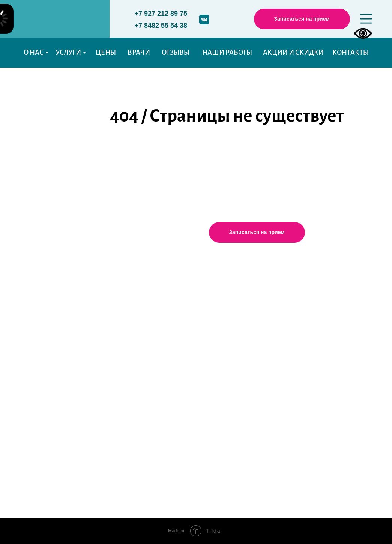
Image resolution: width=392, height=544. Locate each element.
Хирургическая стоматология (118, 338)
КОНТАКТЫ (351, 53)
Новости (32, 416)
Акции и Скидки (43, 382)
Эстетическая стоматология (115, 374)
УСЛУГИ (68, 53)
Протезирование (101, 314)
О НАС (34, 53)
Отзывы (31, 322)
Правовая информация (312, 352)
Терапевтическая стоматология (120, 289)
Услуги (92, 271)
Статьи (29, 346)
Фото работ (37, 334)
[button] (302, 19)
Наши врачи (38, 309)
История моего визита (52, 428)
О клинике (35, 284)
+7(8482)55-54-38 (199, 323)
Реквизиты (293, 364)
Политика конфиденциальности (325, 302)
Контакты (34, 394)
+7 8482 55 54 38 (161, 26)
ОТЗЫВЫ (176, 53)
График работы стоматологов (321, 289)
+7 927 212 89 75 (161, 14)
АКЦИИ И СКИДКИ (293, 53)
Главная (31, 272)
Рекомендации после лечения (122, 407)
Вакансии (34, 370)
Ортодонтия (95, 352)
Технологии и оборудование (121, 395)
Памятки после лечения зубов (322, 314)
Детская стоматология (108, 301)
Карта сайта (37, 405)
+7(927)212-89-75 (199, 334)
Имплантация (97, 326)
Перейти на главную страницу (235, 154)
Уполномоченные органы (316, 339)
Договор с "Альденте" (309, 376)
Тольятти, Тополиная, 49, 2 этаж (214, 311)
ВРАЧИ (139, 53)
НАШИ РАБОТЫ (227, 53)
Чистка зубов (96, 363)
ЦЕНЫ (106, 53)
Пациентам (37, 359)
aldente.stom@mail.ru (202, 346)
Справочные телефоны (312, 327)
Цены (28, 297)
